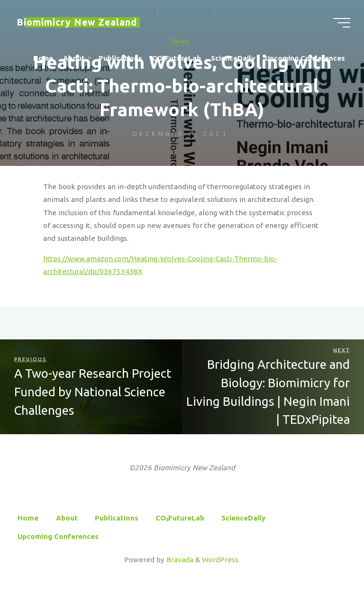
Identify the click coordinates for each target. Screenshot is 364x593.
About (67, 518)
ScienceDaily (243, 518)
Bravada (179, 560)
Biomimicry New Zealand (77, 22)
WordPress (220, 560)
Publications (117, 518)
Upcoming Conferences (58, 536)
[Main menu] (341, 23)
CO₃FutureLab (180, 518)
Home (28, 518)
